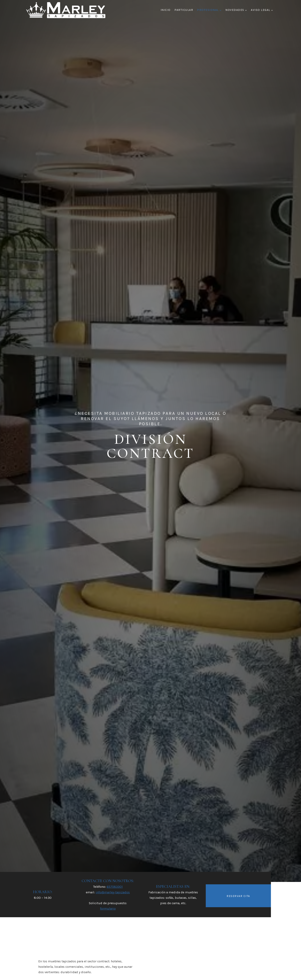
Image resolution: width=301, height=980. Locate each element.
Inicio (166, 10)
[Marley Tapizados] (66, 10)
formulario (108, 908)
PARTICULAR (184, 10)
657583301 (115, 887)
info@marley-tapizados (113, 892)
